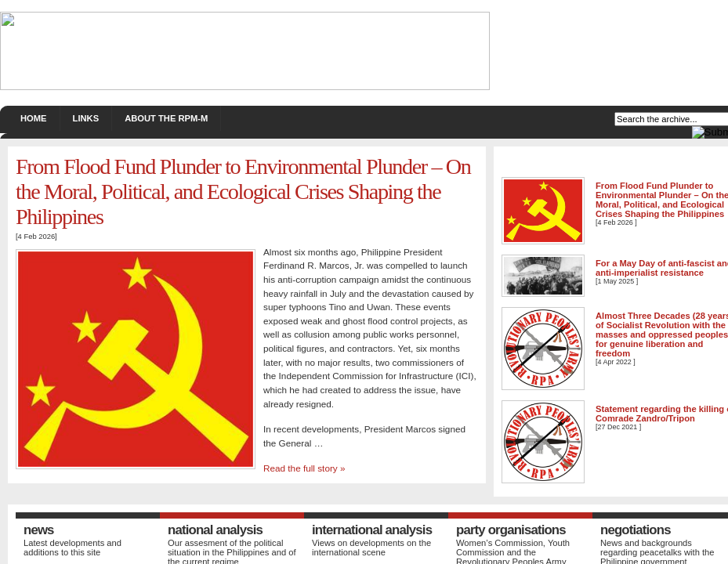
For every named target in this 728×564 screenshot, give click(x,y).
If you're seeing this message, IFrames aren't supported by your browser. (364, 282)
